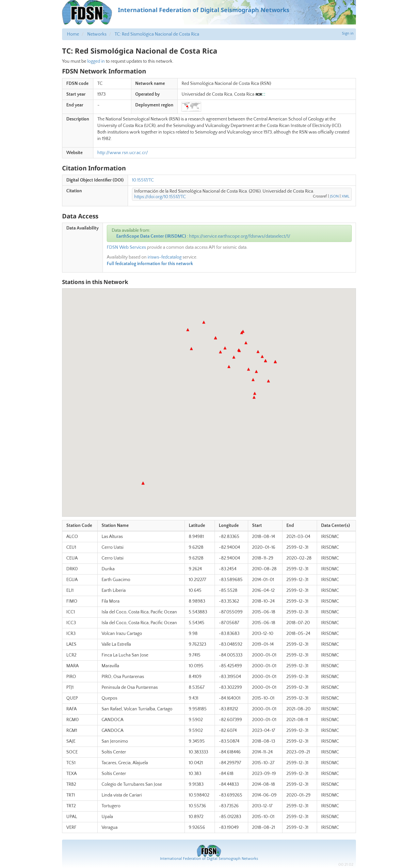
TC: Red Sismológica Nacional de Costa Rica (157, 34)
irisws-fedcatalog (165, 257)
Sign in (348, 33)
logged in (96, 61)
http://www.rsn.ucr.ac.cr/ (123, 153)
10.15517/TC (143, 180)
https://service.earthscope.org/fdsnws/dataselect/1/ (240, 236)
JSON (334, 196)
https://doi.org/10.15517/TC (160, 197)
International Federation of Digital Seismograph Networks (209, 859)
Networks (97, 34)
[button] (268, 381)
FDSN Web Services (126, 247)
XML (346, 196)
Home (73, 34)
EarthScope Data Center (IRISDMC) (151, 236)
